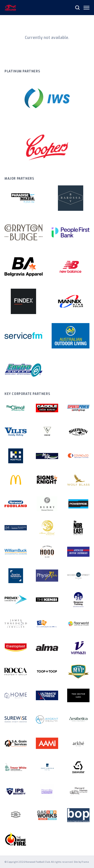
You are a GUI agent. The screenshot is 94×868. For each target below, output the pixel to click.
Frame (85, 862)
